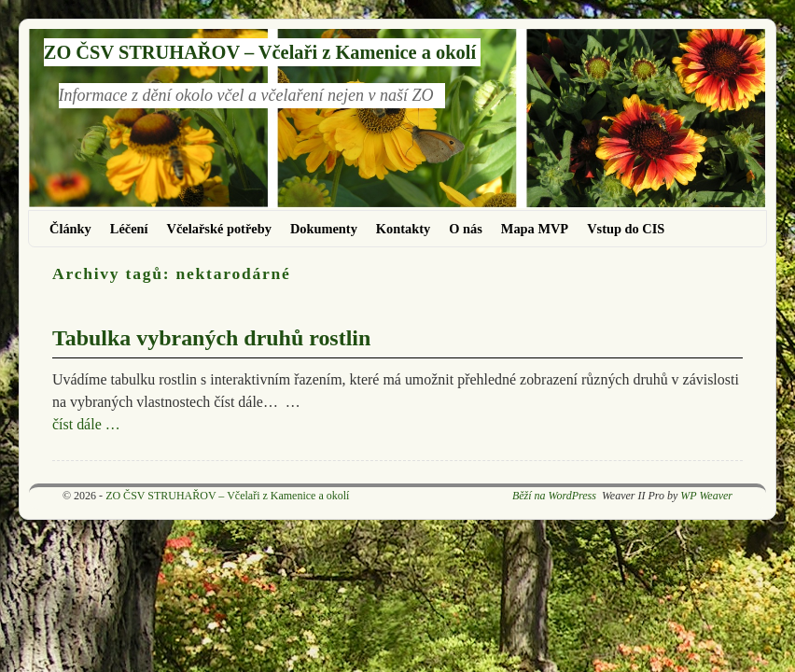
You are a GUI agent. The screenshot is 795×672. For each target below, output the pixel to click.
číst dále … (86, 424)
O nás (466, 229)
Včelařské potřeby (219, 229)
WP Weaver (706, 496)
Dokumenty (324, 229)
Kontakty (403, 229)
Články (70, 229)
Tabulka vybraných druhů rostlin (211, 338)
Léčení (129, 229)
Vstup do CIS (626, 229)
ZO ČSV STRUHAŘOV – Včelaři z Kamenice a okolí (260, 52)
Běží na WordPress (554, 496)
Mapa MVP (535, 229)
